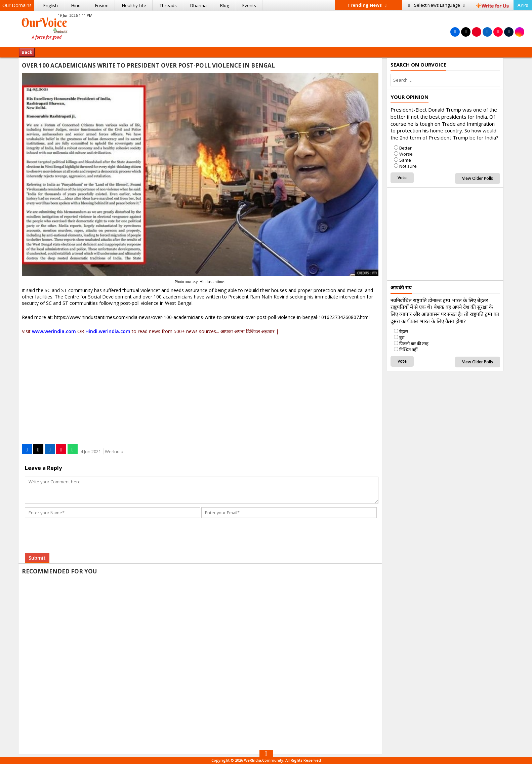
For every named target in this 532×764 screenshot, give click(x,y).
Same (405, 160)
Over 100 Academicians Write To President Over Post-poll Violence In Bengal (148, 65)
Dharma (198, 5)
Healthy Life (134, 5)
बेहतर (404, 331)
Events (249, 5)
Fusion (102, 5)
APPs (523, 5)
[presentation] (76, 527)
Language (437, 5)
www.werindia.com (54, 331)
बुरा (402, 337)
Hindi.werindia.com (108, 331)
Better (405, 148)
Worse (406, 154)
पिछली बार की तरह (414, 344)
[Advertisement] (266, 28)
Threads (168, 5)
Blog (224, 5)
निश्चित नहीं (408, 350)
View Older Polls (478, 178)
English (51, 5)
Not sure (408, 166)
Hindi (76, 5)
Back (27, 52)
